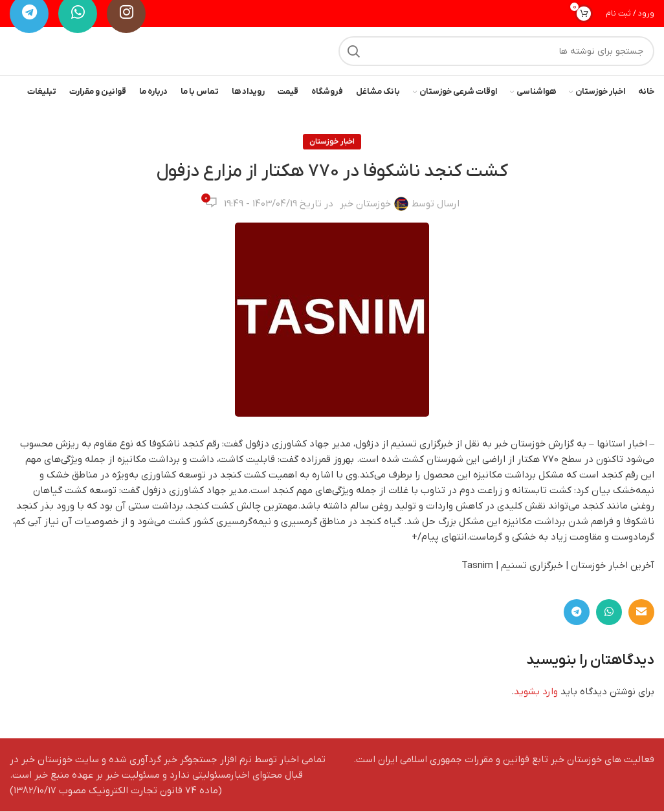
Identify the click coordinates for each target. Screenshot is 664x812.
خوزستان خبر (365, 204)
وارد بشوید (536, 692)
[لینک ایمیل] (641, 613)
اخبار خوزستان (332, 142)
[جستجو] (496, 52)
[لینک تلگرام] (577, 613)
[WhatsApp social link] (609, 613)
